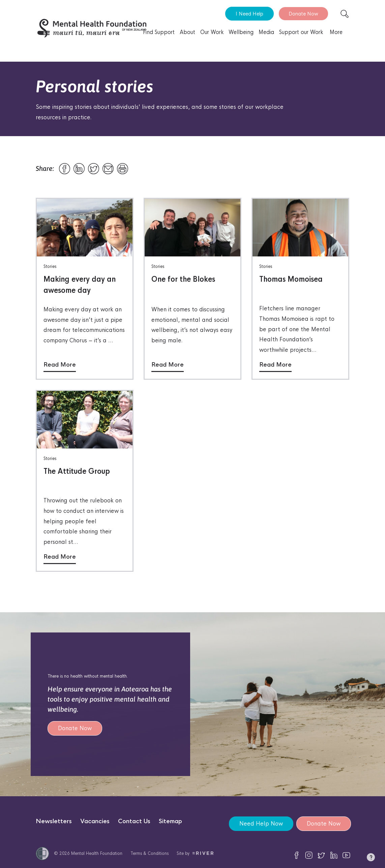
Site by (195, 853)
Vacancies (95, 821)
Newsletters (54, 821)
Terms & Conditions (150, 853)
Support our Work (301, 32)
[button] (371, 859)
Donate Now (303, 14)
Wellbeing (241, 32)
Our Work (212, 32)
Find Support (159, 32)
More (336, 32)
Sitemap (170, 821)
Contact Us (134, 821)
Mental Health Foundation (97, 853)
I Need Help (249, 14)
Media (266, 32)
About (187, 32)
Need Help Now (261, 824)
